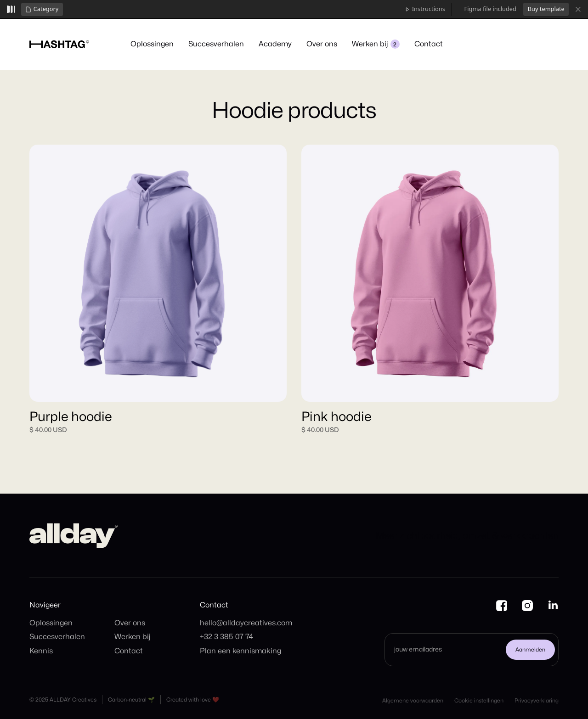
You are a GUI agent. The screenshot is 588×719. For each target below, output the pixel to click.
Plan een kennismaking (240, 651)
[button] (42, 9)
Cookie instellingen (479, 701)
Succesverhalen (57, 637)
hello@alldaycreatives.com (246, 623)
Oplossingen (51, 623)
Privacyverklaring (537, 701)
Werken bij (133, 637)
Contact (129, 651)
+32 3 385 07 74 (226, 637)
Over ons (130, 623)
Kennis (41, 651)
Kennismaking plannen (516, 43)
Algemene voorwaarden (413, 701)
